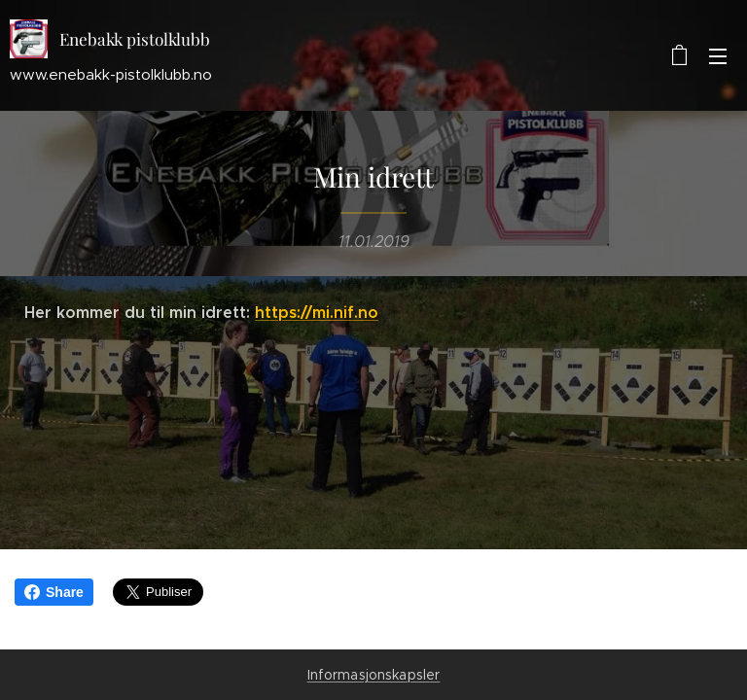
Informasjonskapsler (374, 675)
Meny (718, 56)
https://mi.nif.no (317, 313)
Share (54, 592)
